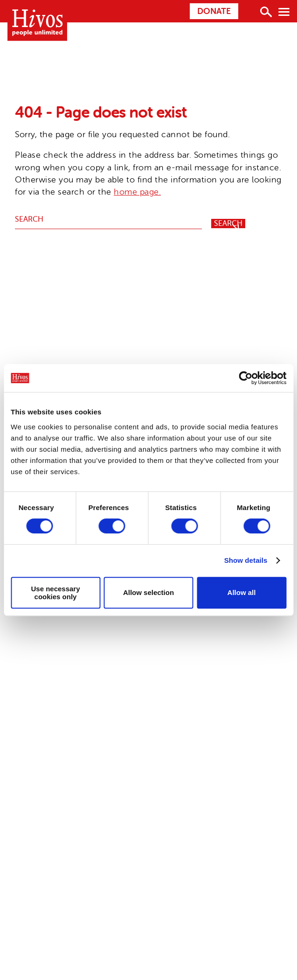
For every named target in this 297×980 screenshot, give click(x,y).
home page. (137, 192)
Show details (246, 560)
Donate (214, 11)
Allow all (242, 592)
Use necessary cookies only (55, 593)
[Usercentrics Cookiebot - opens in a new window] (245, 378)
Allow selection (148, 592)
